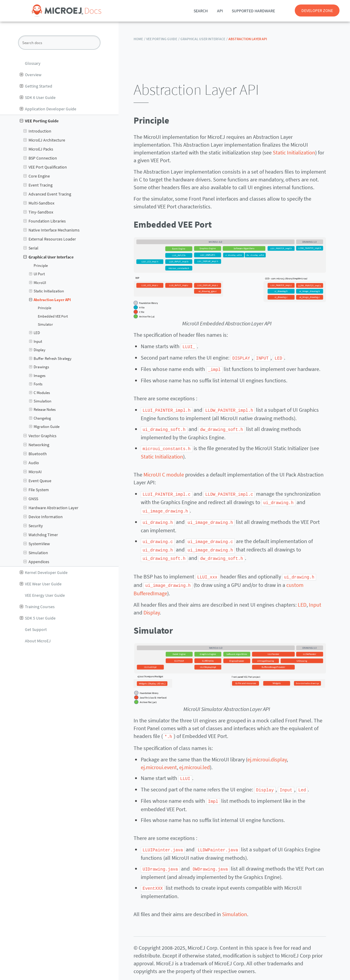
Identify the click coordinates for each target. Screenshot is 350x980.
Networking (36, 445)
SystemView (37, 544)
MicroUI (38, 283)
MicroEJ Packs (38, 149)
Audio (31, 463)
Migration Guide (44, 427)
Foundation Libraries (45, 221)
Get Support (36, 629)
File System (36, 490)
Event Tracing (38, 185)
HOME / (139, 39)
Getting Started (36, 86)
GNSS (31, 499)
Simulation (40, 401)
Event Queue (37, 481)
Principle (41, 266)
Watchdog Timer (41, 535)
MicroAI (33, 472)
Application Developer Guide (48, 109)
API (220, 11)
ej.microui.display (267, 755)
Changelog (40, 418)
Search (201, 11)
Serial (31, 248)
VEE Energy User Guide (45, 595)
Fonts (36, 384)
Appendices (36, 562)
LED (35, 333)
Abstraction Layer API (50, 300)
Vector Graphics (40, 436)
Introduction (37, 131)
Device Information (43, 517)
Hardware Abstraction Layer (51, 508)
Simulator (45, 324)
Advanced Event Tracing (47, 194)
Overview (31, 75)
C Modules (40, 393)
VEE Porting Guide (39, 121)
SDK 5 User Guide (38, 618)
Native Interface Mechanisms (51, 230)
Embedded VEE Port (53, 316)
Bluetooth (35, 454)
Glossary (33, 63)
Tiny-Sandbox (38, 212)
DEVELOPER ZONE (317, 10)
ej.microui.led (195, 762)
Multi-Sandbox (39, 203)
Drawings (39, 367)
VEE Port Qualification (45, 167)
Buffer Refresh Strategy (50, 359)
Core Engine (37, 176)
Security (33, 526)
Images (37, 376)
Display (37, 350)
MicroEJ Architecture (44, 140)
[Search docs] (59, 43)
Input (36, 342)
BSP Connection (40, 158)
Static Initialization (47, 291)
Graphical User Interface (48, 257)
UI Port (37, 274)
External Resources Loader (50, 239)
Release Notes (42, 410)
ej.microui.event (159, 762)
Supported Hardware (253, 11)
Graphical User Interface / (204, 39)
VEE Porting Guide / (163, 39)
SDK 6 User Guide (38, 97)
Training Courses (37, 607)
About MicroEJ (38, 641)
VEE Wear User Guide (41, 584)
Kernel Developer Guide (44, 572)
